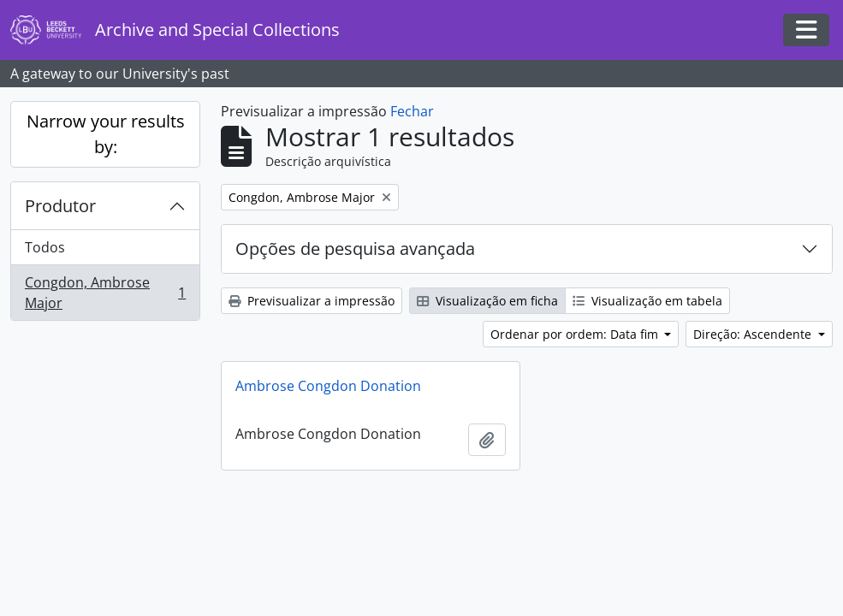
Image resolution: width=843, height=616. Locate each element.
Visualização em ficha (487, 301)
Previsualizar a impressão (312, 301)
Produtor (60, 206)
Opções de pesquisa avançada (355, 249)
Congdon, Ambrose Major (105, 293)
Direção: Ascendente (754, 334)
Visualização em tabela (647, 301)
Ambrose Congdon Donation (328, 386)
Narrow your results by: (106, 134)
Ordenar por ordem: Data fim (576, 334)
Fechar (412, 111)
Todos (45, 247)
